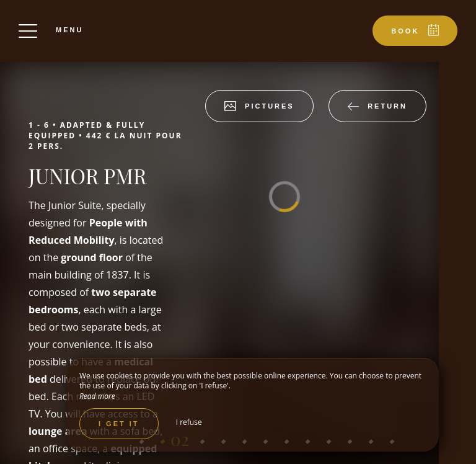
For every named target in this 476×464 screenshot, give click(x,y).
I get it (119, 424)
